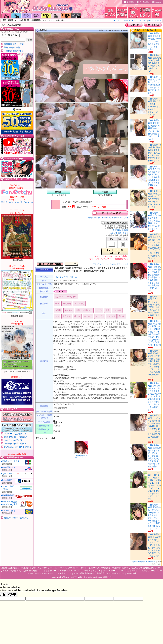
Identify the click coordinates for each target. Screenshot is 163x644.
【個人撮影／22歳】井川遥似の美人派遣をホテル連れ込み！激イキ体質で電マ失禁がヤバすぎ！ (154, 153)
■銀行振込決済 (8, 495)
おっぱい (100, 316)
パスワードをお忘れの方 (15, 434)
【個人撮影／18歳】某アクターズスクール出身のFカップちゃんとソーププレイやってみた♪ (154, 107)
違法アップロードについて (16, 518)
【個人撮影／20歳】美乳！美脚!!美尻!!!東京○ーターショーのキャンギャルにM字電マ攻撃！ (154, 41)
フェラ (99, 310)
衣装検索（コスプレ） (14, 51)
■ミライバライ (8, 474)
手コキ (77, 316)
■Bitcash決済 (7, 480)
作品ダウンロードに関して (16, 437)
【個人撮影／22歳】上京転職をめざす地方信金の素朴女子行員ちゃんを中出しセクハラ (154, 63)
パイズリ (111, 316)
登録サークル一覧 (12, 47)
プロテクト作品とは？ (14, 440)
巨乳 (108, 310)
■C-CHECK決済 (8, 511)
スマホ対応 (79, 304)
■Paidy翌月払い (8, 467)
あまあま (69, 310)
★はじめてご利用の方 (122, 21)
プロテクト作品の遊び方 (15, 444)
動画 (57, 304)
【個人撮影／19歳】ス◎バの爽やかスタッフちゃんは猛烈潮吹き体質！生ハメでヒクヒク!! (154, 221)
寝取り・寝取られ (84, 310)
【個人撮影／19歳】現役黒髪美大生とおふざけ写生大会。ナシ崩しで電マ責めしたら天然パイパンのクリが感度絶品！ (154, 456)
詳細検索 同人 (10, 44)
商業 (22, 44)
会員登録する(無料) (120, 230)
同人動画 (67, 304)
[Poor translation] (12, 595)
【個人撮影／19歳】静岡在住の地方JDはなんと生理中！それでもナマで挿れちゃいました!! (154, 199)
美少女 (122, 316)
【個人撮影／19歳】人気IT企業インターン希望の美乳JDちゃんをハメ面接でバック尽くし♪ (154, 85)
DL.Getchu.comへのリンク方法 (18, 447)
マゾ (57, 316)
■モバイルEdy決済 (9, 504)
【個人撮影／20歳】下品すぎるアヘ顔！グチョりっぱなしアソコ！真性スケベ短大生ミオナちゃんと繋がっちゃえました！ (154, 545)
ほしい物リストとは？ (119, 233)
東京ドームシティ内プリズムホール (17, 200)
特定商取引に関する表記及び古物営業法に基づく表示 (108, 218)
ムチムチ (88, 316)
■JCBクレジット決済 (10, 461)
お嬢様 (58, 310)
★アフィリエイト (155, 21)
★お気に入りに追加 (139, 21)
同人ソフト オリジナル (66, 297)
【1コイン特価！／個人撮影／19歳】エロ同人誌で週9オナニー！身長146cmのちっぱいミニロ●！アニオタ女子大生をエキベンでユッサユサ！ (154, 486)
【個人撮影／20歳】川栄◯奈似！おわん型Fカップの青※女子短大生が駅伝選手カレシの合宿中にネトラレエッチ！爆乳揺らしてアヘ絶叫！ (154, 277)
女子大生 (67, 316)
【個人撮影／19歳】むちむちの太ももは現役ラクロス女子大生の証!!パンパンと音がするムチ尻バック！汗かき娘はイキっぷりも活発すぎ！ (154, 396)
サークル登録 (144, 2)
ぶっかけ (117, 310)
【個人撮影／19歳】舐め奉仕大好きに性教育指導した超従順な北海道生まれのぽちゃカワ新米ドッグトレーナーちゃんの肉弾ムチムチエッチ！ (154, 364)
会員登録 (130, 2)
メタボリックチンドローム (65, 277)
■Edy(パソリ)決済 (9, 502)
